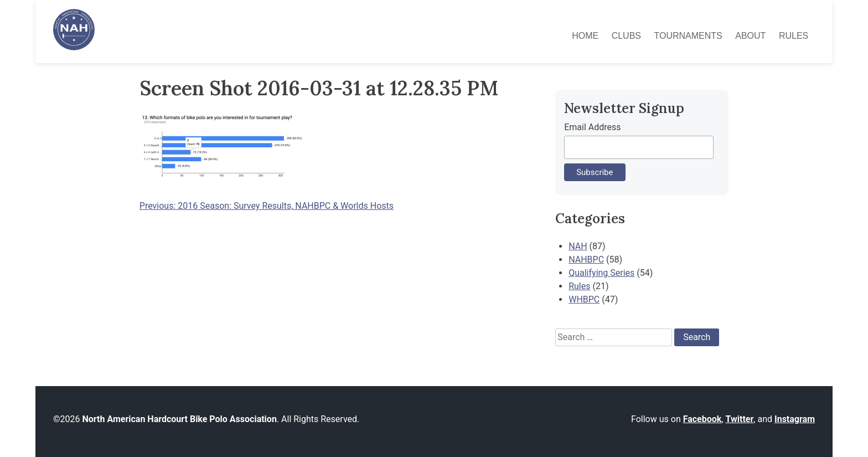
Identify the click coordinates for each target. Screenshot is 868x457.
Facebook (702, 419)
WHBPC (584, 299)
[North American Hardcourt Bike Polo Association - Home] (74, 47)
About (750, 36)
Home (585, 36)
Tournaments (688, 36)
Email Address (592, 127)
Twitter (739, 419)
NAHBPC (586, 260)
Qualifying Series (601, 273)
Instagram (795, 419)
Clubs (626, 36)
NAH (578, 246)
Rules (794, 36)
